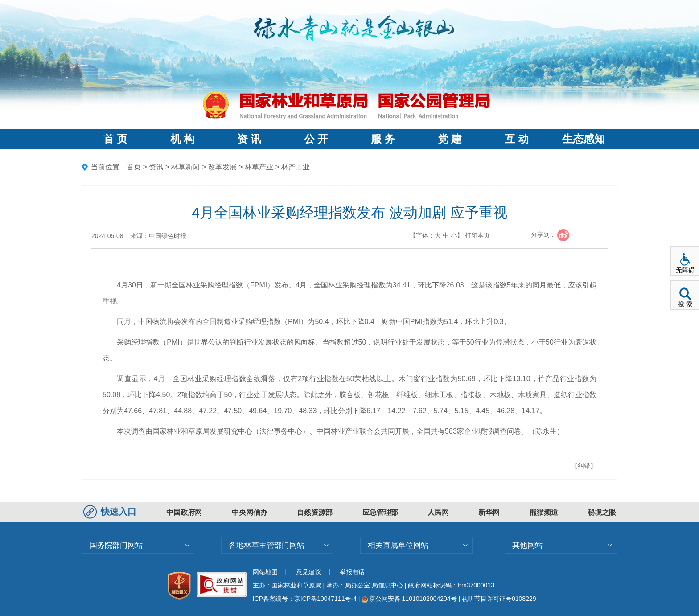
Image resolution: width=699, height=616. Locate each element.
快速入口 (111, 512)
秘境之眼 (602, 512)
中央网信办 (250, 512)
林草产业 (259, 167)
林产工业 (296, 167)
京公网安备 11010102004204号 (409, 599)
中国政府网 (184, 512)
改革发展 (222, 167)
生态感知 (584, 139)
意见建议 (308, 572)
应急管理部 (380, 512)
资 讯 (249, 139)
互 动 (517, 139)
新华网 (489, 512)
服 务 (383, 139)
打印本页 (477, 235)
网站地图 (265, 572)
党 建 (450, 139)
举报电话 (352, 572)
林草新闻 (185, 167)
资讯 (156, 167)
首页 (134, 167)
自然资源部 (315, 512)
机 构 (182, 139)
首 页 (115, 139)
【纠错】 (584, 466)
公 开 (316, 139)
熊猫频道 (544, 512)
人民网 (438, 512)
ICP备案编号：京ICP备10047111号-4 (306, 599)
